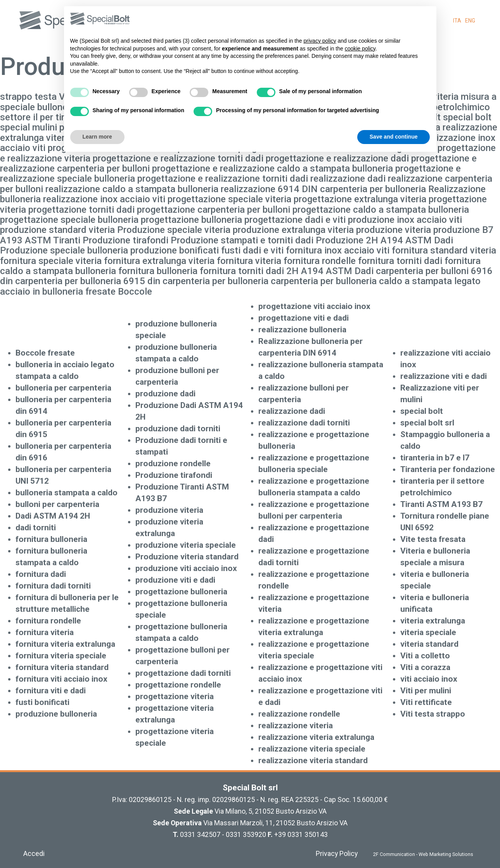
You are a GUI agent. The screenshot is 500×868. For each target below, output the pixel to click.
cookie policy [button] (360, 49)
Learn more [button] (97, 137)
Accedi (34, 853)
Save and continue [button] (394, 137)
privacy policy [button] (320, 41)
